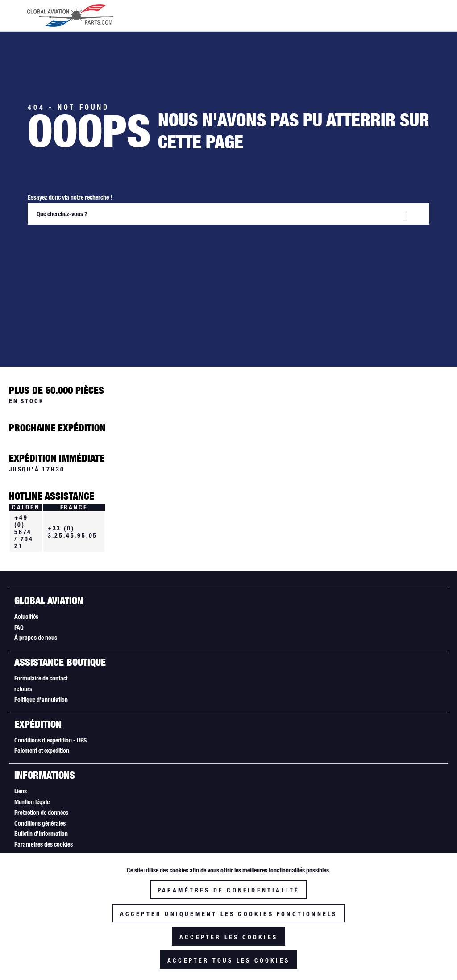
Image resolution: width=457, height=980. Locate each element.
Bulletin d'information (41, 834)
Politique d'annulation (41, 700)
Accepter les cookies (228, 937)
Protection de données (41, 813)
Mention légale (32, 802)
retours (23, 689)
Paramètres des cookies (44, 844)
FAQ (19, 627)
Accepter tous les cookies (228, 960)
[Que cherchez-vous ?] (228, 214)
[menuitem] (228, 617)
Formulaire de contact (41, 678)
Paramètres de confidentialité (229, 890)
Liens (21, 791)
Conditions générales (40, 823)
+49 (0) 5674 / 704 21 (24, 532)
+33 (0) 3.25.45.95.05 (73, 532)
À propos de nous (36, 638)
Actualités (26, 617)
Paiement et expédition (42, 751)
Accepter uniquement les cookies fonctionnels (229, 914)
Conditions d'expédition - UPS (50, 740)
